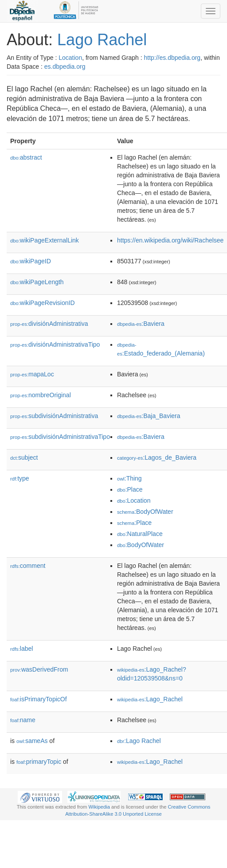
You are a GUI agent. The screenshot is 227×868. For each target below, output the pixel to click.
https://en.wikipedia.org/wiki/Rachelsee (170, 240)
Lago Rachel (102, 40)
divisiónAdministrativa (49, 324)
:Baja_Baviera (149, 416)
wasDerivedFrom (39, 669)
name (23, 720)
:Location (134, 500)
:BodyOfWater (145, 512)
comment (28, 566)
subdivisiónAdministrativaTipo (60, 437)
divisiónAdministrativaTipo (55, 344)
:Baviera (141, 324)
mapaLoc (32, 374)
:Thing (129, 478)
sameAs (32, 741)
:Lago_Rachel (150, 699)
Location (70, 58)
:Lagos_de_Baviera (157, 457)
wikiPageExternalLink (45, 240)
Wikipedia (99, 807)
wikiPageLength (37, 282)
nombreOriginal (41, 395)
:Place (130, 489)
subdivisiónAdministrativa (54, 416)
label (22, 649)
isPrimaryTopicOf (39, 699)
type (20, 478)
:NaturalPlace (140, 534)
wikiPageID (31, 261)
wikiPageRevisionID (43, 303)
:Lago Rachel (139, 741)
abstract (26, 157)
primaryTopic (39, 762)
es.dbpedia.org (65, 66)
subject (24, 457)
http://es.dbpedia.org (172, 58)
